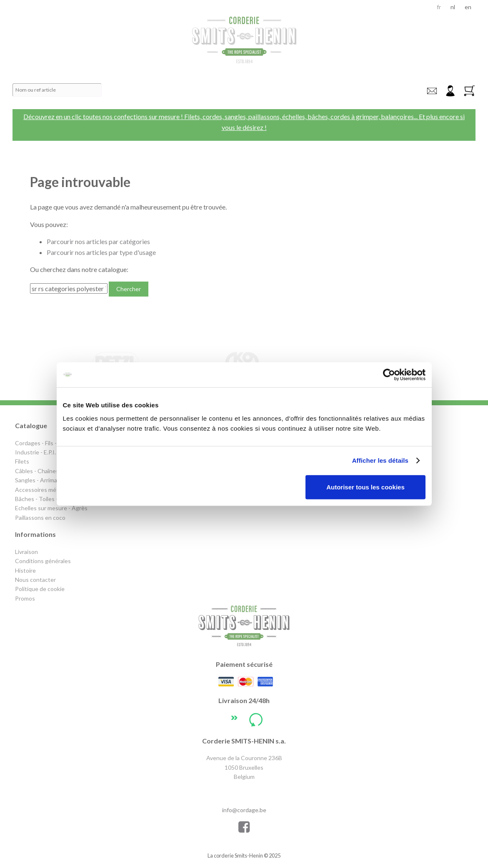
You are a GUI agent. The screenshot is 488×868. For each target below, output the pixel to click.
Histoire (25, 570)
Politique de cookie (40, 589)
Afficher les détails (380, 460)
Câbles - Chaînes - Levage (49, 471)
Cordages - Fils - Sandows (48, 443)
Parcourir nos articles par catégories (98, 241)
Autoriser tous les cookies (365, 487)
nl (453, 7)
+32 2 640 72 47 (244, 792)
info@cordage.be (432, 91)
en (468, 7)
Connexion (450, 91)
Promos (25, 598)
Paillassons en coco (40, 518)
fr (439, 7)
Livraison (26, 552)
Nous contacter (35, 580)
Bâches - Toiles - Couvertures (54, 499)
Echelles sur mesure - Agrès (51, 508)
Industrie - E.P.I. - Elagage (48, 452)
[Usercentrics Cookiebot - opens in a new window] (389, 375)
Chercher (129, 289)
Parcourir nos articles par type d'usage (101, 252)
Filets (22, 461)
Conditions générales (43, 561)
